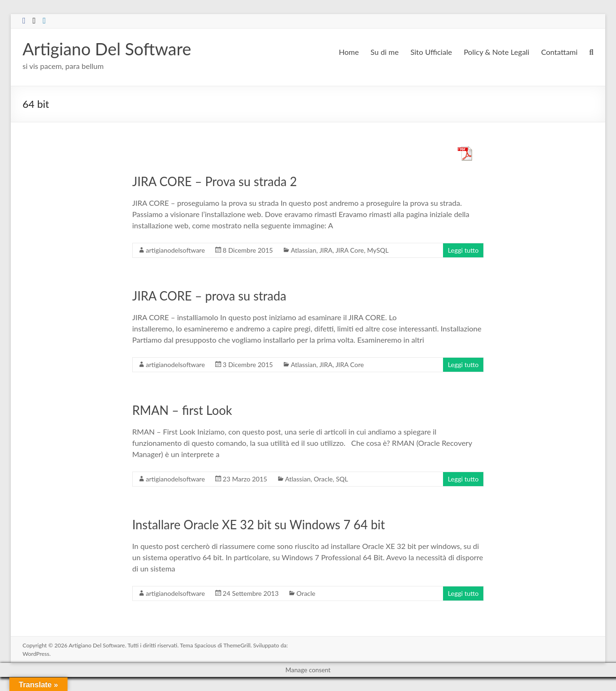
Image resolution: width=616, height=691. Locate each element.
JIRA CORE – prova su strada (209, 296)
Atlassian (304, 250)
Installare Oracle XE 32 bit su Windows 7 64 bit (259, 525)
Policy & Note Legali (496, 52)
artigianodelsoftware (175, 250)
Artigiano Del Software (107, 49)
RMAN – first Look (182, 410)
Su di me (384, 52)
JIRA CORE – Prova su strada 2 (214, 181)
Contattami (559, 52)
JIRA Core (350, 250)
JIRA (326, 250)
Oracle (323, 479)
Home (349, 52)
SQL (342, 479)
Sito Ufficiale (431, 52)
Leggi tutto (463, 250)
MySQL (378, 250)
